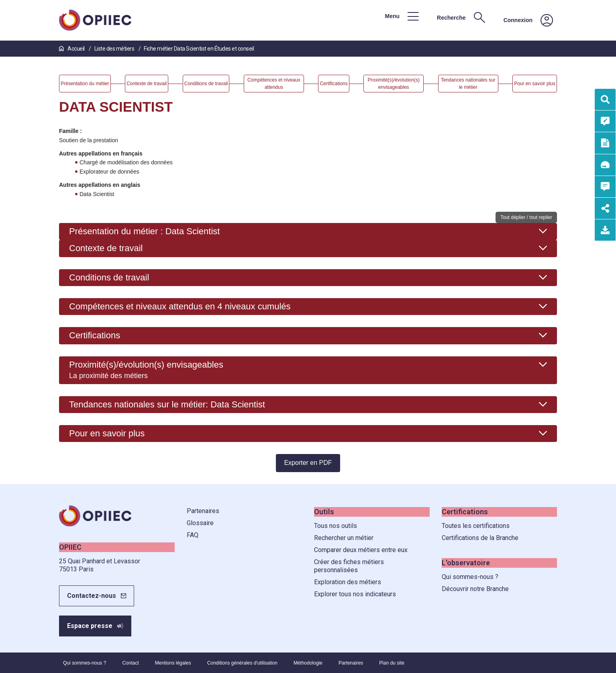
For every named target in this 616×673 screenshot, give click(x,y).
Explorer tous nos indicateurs (355, 594)
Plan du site (392, 663)
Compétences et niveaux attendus (180, 306)
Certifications (95, 335)
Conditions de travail (109, 277)
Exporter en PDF (308, 463)
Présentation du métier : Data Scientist (144, 231)
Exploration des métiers (348, 582)
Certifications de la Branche (480, 538)
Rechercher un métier (344, 538)
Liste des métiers (115, 49)
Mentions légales (173, 663)
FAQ (193, 535)
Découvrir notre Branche (475, 589)
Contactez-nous (92, 596)
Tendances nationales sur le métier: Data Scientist (167, 404)
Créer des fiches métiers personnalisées (349, 566)
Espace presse (90, 626)
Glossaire (200, 523)
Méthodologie (308, 663)
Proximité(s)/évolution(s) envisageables (146, 370)
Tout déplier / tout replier (526, 217)
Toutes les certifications (476, 526)
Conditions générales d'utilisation (242, 663)
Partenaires (203, 511)
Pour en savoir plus (107, 433)
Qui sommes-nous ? (470, 577)
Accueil (72, 49)
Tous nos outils (336, 526)
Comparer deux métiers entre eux (361, 550)
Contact (130, 663)
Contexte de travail (106, 248)
